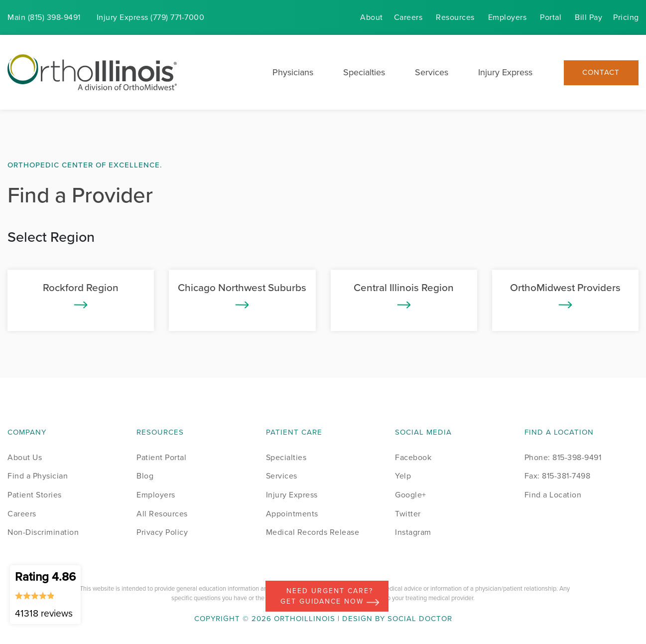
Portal (551, 17)
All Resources (162, 514)
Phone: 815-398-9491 (563, 457)
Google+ (411, 495)
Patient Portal (161, 457)
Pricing (626, 17)
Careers (408, 17)
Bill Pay (588, 17)
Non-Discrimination (43, 532)
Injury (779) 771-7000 (151, 17)
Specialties (364, 72)
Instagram (413, 532)
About (372, 17)
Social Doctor (420, 619)
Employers (508, 17)
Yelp (403, 476)
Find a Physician (38, 476)
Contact (601, 73)
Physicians (293, 72)
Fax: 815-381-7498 (558, 476)
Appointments (292, 514)
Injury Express (505, 72)
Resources (455, 17)
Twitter (408, 514)
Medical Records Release (313, 532)
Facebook (413, 457)
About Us (25, 457)
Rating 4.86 (45, 594)
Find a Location (553, 495)
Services (432, 72)
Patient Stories (35, 495)
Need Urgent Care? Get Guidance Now (330, 596)
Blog (145, 476)
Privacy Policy (162, 532)
